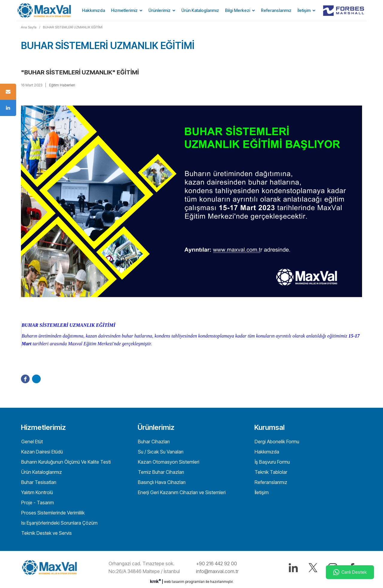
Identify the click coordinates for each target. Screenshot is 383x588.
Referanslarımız (276, 10)
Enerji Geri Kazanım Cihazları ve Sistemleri (181, 492)
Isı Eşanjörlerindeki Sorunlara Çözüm (59, 523)
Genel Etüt (31, 442)
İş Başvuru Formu (272, 462)
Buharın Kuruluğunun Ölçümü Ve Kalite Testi (65, 462)
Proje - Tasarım (37, 503)
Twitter (36, 379)
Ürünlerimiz (159, 10)
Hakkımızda (94, 10)
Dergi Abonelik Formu (276, 442)
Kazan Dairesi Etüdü (41, 452)
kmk (156, 581)
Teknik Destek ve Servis (46, 533)
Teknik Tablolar (270, 472)
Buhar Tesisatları (38, 482)
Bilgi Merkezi (238, 10)
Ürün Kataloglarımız (200, 10)
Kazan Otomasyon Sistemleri (168, 462)
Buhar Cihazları (153, 442)
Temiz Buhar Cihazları (160, 472)
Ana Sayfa (29, 27)
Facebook (25, 379)
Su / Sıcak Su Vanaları (160, 452)
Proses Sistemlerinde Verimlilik (52, 513)
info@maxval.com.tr (217, 571)
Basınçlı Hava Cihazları (161, 482)
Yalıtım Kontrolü (37, 492)
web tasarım (174, 582)
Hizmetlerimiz (124, 10)
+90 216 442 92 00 (216, 563)
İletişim (304, 10)
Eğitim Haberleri (62, 85)
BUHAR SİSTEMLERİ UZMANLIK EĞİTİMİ (73, 27)
